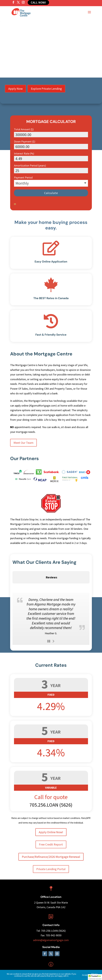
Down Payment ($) (25, 141)
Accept (85, 975)
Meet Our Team (23, 443)
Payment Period (23, 177)
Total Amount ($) (24, 129)
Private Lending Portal (51, 847)
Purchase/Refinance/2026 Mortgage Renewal (51, 835)
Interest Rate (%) (24, 153)
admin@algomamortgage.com (51, 919)
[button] (95, 977)
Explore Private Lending (46, 89)
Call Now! (38, 2)
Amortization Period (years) (30, 165)
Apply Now (15, 89)
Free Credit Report (51, 823)
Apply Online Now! (51, 811)
